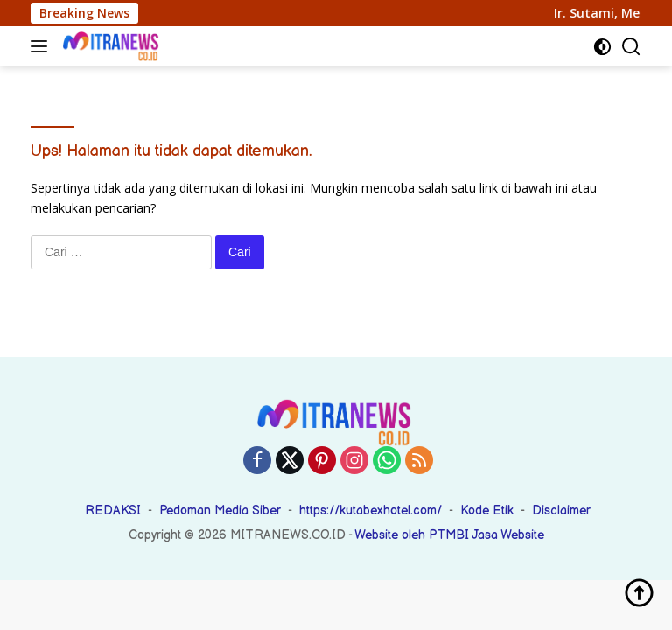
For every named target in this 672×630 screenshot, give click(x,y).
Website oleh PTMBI (413, 535)
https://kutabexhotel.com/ (371, 511)
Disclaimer (561, 511)
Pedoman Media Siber (220, 511)
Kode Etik (487, 511)
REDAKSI (113, 511)
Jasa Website (508, 535)
